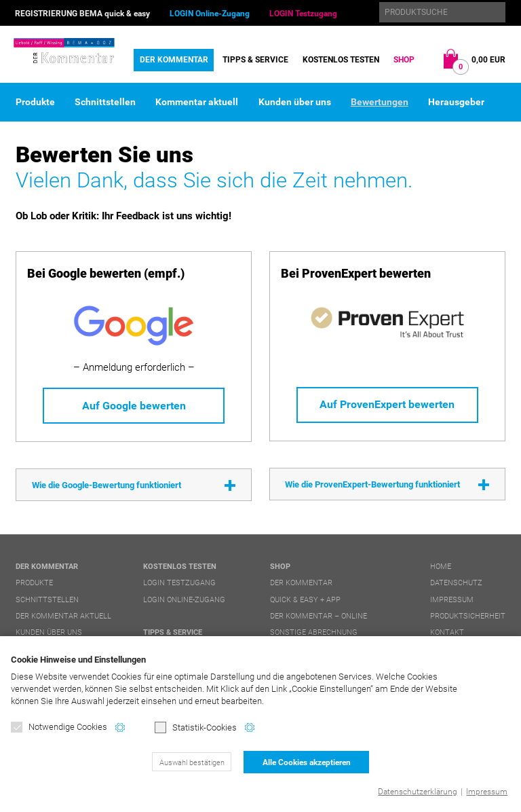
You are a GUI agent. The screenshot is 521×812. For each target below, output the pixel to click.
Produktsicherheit (468, 616)
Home (441, 567)
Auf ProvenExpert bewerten (387, 404)
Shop (404, 60)
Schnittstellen (105, 102)
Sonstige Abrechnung (314, 632)
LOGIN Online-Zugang (210, 14)
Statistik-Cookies (196, 727)
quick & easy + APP (305, 600)
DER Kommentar (174, 60)
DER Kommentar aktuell (63, 616)
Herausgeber (456, 102)
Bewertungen (380, 102)
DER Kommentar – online (319, 616)
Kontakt (447, 632)
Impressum (487, 792)
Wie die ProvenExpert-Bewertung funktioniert (372, 484)
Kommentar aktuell (197, 102)
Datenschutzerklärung (418, 792)
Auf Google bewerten (134, 406)
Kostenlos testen (341, 60)
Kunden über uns (295, 102)
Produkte (35, 102)
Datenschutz (456, 583)
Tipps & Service (255, 60)
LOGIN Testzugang (303, 14)
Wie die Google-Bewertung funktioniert (107, 485)
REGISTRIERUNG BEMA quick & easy (82, 14)
